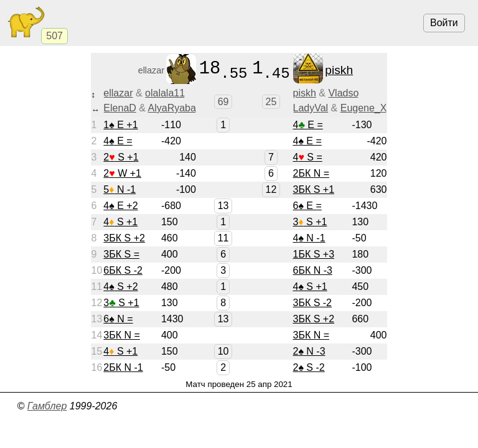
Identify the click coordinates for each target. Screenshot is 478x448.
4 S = (307, 157)
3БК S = (121, 254)
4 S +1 (120, 222)
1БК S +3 (313, 254)
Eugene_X (364, 108)
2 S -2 (308, 367)
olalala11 (165, 93)
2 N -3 (309, 351)
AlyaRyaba (172, 108)
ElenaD (119, 108)
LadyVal (310, 108)
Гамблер (47, 406)
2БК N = (311, 173)
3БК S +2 (124, 238)
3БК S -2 (312, 303)
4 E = (307, 125)
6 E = (307, 206)
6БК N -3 (312, 270)
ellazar (118, 93)
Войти (444, 23)
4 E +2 (120, 206)
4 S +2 (120, 287)
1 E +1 (120, 125)
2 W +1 (122, 173)
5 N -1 (119, 189)
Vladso (343, 93)
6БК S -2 (123, 270)
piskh (304, 93)
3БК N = (122, 335)
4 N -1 (309, 238)
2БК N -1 (123, 367)
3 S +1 (310, 222)
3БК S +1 (313, 189)
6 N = (118, 319)
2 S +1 (121, 157)
